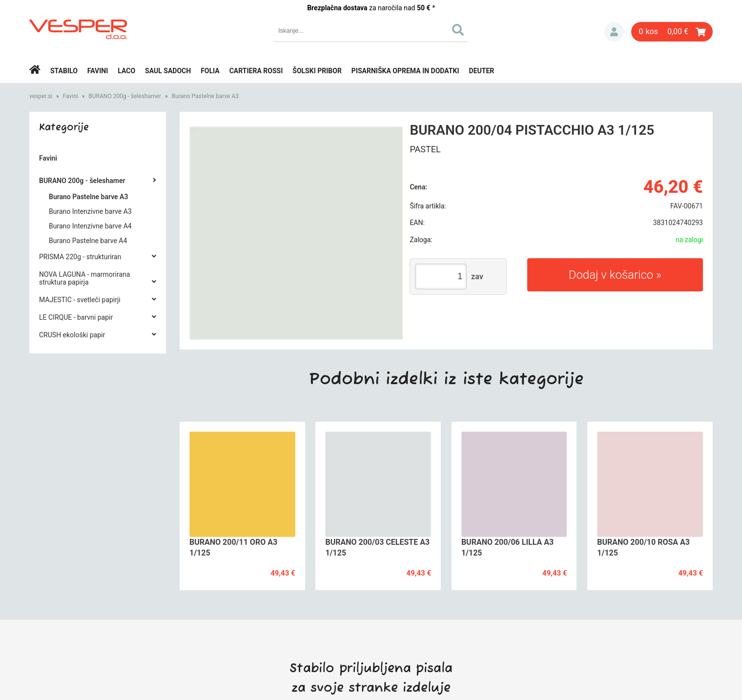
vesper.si (41, 96)
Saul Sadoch (168, 71)
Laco (126, 71)
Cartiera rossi (256, 71)
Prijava (614, 32)
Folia (210, 71)
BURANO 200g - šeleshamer (125, 96)
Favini (98, 71)
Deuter (482, 71)
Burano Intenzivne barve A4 (90, 226)
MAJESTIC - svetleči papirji (80, 300)
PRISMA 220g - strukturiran (80, 257)
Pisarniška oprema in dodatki (405, 71)
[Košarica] (672, 32)
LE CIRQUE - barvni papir (76, 317)
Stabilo (64, 71)
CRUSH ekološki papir (72, 335)
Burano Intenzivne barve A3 (90, 211)
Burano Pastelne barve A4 (88, 241)
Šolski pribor (317, 71)
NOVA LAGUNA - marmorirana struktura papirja (84, 278)
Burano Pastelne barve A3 (205, 96)
